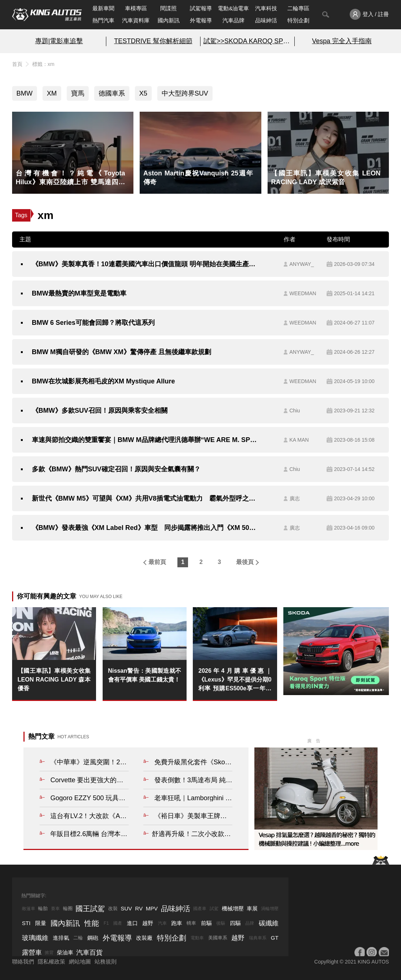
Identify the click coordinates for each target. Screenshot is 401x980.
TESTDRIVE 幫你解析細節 (153, 41)
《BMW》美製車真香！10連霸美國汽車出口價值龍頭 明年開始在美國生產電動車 (144, 264)
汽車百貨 (89, 953)
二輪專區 (298, 8)
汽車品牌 (233, 20)
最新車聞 (103, 8)
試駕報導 (201, 8)
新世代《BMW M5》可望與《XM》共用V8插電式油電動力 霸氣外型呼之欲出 (144, 498)
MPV (152, 908)
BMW (25, 93)
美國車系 (218, 938)
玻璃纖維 (35, 938)
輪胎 (43, 908)
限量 (41, 923)
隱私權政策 (51, 962)
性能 (92, 923)
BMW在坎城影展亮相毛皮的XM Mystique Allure (103, 381)
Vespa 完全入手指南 (342, 41)
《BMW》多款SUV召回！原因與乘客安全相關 (100, 411)
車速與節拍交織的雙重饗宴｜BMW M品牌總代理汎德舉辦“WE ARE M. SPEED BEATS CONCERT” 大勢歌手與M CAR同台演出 (144, 440)
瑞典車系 (258, 938)
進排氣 (61, 938)
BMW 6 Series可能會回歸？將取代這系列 (93, 323)
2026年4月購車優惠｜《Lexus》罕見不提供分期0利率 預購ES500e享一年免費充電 (235, 680)
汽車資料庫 (136, 20)
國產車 (200, 909)
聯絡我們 (23, 962)
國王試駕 (90, 909)
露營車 (32, 953)
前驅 (206, 923)
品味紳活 (266, 20)
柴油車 (65, 952)
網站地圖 (80, 962)
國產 (118, 923)
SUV (126, 908)
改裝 (113, 908)
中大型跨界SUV (185, 93)
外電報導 (201, 20)
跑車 (177, 923)
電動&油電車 (233, 8)
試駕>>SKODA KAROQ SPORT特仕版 (247, 41)
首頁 (17, 64)
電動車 (197, 938)
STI (26, 923)
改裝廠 (144, 938)
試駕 (214, 909)
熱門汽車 (103, 20)
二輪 (78, 938)
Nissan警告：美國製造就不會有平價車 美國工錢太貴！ (145, 675)
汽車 (162, 923)
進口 (132, 923)
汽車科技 (266, 8)
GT (275, 938)
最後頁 (245, 562)
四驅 (235, 923)
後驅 (221, 923)
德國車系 (112, 93)
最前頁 (157, 562)
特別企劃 (298, 20)
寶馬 (78, 93)
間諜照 (168, 8)
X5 (143, 93)
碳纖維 (269, 923)
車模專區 (136, 8)
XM (52, 93)
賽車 (55, 909)
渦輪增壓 (270, 909)
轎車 (191, 923)
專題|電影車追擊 (59, 41)
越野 (148, 923)
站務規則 (106, 962)
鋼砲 (93, 938)
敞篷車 (29, 909)
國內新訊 (169, 20)
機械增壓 (233, 908)
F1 (106, 923)
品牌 (250, 923)
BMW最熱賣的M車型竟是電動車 (79, 293)
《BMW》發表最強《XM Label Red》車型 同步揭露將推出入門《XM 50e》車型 (144, 528)
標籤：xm (43, 64)
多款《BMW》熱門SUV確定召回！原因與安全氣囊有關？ (116, 469)
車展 (252, 908)
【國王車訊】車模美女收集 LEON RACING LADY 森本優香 (54, 680)
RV (139, 908)
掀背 (49, 953)
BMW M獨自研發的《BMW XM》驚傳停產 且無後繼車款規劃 (122, 352)
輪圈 (68, 908)
